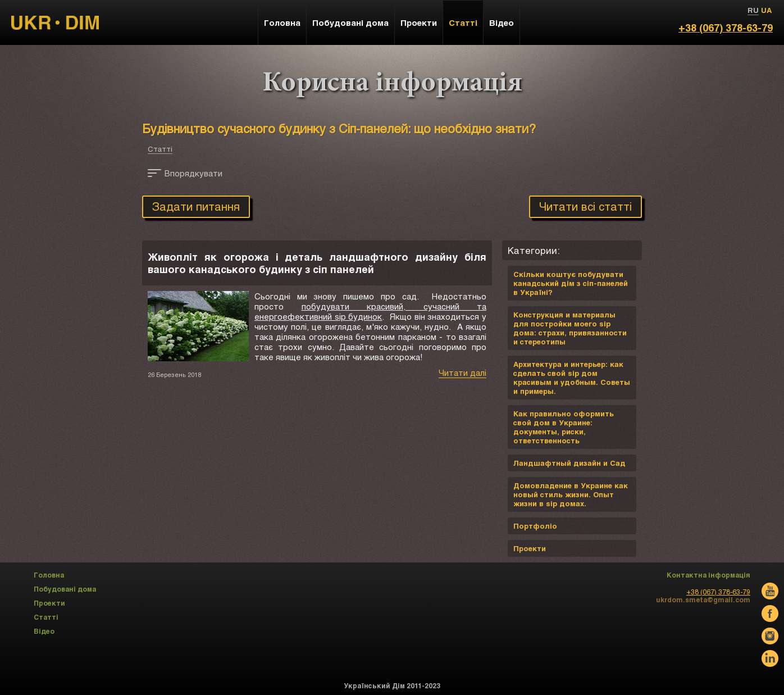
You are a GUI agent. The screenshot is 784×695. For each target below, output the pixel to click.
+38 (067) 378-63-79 (726, 28)
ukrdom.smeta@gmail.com (703, 599)
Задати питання (196, 206)
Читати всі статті (585, 206)
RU (753, 10)
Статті (160, 149)
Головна (282, 22)
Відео (502, 22)
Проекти (419, 22)
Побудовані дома (350, 22)
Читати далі (462, 373)
